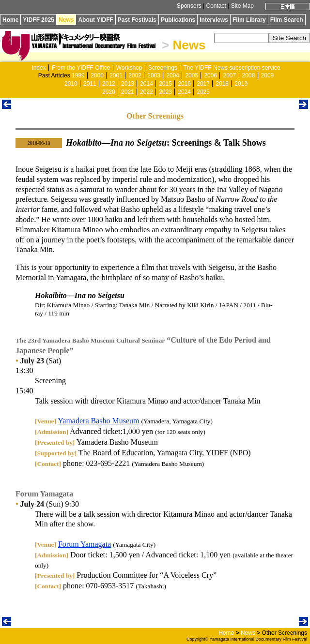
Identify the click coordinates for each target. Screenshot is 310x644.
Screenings (163, 68)
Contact (216, 6)
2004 (173, 75)
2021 (128, 92)
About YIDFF (95, 20)
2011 (90, 84)
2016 (184, 84)
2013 (128, 84)
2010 (71, 84)
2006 (210, 75)
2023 (165, 92)
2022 (147, 92)
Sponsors (189, 6)
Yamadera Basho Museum (98, 421)
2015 (165, 84)
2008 (249, 75)
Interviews (214, 20)
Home (10, 20)
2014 (147, 84)
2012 (109, 84)
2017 (203, 84)
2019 (241, 84)
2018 (222, 84)
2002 (135, 75)
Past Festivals (137, 20)
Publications (178, 20)
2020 (109, 92)
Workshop (129, 68)
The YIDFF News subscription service (232, 68)
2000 (97, 75)
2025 (203, 92)
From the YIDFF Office (81, 68)
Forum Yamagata (85, 544)
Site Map (242, 6)
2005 (192, 75)
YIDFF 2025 (39, 20)
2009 (268, 75)
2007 (229, 75)
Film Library (249, 20)
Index (39, 68)
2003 (154, 75)
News (66, 20)
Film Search (287, 20)
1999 (78, 75)
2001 (116, 75)
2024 (184, 92)
